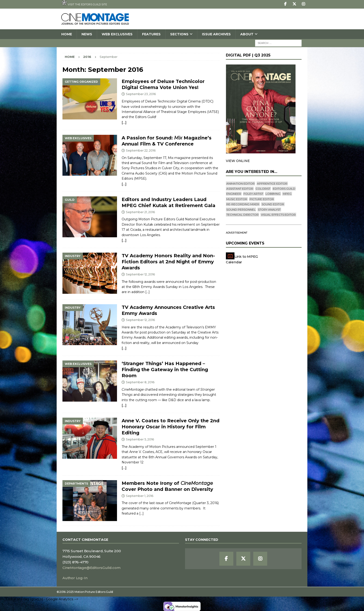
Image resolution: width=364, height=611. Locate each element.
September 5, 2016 (140, 439)
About (247, 34)
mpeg (287, 194)
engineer (234, 194)
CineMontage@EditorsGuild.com (91, 568)
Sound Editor (273, 204)
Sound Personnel (241, 210)
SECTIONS (179, 34)
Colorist (263, 189)
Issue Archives (216, 34)
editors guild (284, 189)
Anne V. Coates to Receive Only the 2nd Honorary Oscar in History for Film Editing (171, 427)
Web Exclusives (117, 34)
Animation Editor (240, 183)
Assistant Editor (240, 189)
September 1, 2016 (140, 496)
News (87, 34)
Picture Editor (262, 199)
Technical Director (242, 215)
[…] (124, 122)
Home (67, 34)
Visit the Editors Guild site (84, 3)
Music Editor (237, 199)
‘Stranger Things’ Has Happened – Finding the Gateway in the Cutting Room (165, 370)
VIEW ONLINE (238, 161)
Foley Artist (253, 194)
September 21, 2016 (140, 212)
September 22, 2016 (141, 150)
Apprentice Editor (272, 183)
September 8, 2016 (140, 382)
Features (151, 34)
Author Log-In (75, 578)
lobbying (273, 194)
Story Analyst (269, 210)
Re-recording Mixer (243, 204)
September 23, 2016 (141, 94)
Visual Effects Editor (278, 215)
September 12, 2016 (140, 274)
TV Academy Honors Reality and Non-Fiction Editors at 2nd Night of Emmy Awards (168, 262)
